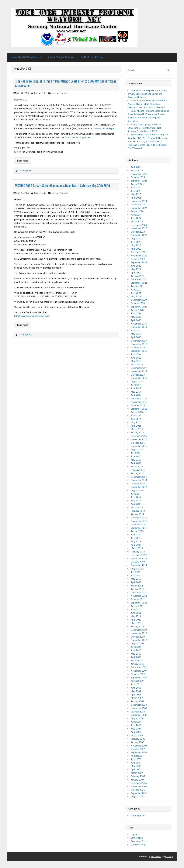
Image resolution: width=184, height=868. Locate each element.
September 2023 (139, 235)
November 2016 (139, 402)
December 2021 (139, 279)
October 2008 (138, 712)
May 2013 (136, 541)
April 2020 (136, 320)
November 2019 (139, 324)
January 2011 (137, 626)
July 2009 (136, 684)
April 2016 (136, 426)
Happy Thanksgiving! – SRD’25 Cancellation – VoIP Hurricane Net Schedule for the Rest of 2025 (144, 128)
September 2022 (139, 262)
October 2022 (138, 259)
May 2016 (136, 422)
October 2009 (138, 674)
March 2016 (137, 429)
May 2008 (136, 729)
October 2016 (138, 405)
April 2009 (136, 695)
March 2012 (137, 586)
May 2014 (136, 500)
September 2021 (139, 283)
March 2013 (137, 548)
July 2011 (136, 609)
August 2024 (137, 211)
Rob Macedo (40, 93)
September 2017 (139, 378)
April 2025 (136, 198)
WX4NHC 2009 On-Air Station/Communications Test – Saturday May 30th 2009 (63, 186)
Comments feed (139, 841)
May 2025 (136, 194)
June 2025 (136, 191)
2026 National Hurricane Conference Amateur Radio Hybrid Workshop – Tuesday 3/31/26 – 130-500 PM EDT (147, 104)
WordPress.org (138, 845)
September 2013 (139, 528)
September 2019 (139, 327)
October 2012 (138, 562)
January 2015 (137, 473)
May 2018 (136, 361)
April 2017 (136, 395)
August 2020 (137, 310)
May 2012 (136, 579)
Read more (23, 161)
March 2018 (137, 364)
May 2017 (136, 392)
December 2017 (139, 368)
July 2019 (136, 330)
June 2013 (136, 538)
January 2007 (137, 780)
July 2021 (136, 290)
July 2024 (136, 215)
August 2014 (137, 490)
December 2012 (139, 555)
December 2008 (139, 705)
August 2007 (137, 756)
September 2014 (139, 487)
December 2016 (139, 398)
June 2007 (136, 763)
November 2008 (139, 708)
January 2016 (137, 432)
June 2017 (136, 388)
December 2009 (139, 667)
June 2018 (136, 358)
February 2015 (138, 470)
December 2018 (139, 341)
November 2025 (139, 174)
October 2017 (138, 375)
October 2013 (138, 524)
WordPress (156, 856)
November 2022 (139, 256)
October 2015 (138, 443)
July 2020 (136, 313)
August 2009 (137, 681)
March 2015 (137, 466)
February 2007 (138, 776)
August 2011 (137, 606)
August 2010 (137, 643)
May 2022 (136, 269)
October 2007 (138, 749)
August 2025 (137, 184)
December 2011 (139, 592)
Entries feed (137, 838)
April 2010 (136, 657)
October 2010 (138, 637)
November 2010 (139, 633)
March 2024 (137, 222)
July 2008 (136, 722)
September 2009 (139, 678)
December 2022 (139, 252)
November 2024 (139, 201)
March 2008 (137, 735)
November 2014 (139, 480)
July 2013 (136, 535)
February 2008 (138, 739)
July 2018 (136, 354)
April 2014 (136, 504)
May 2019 (136, 334)
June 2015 (136, 456)
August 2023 (137, 239)
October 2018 (138, 347)
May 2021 (136, 296)
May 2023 (136, 245)
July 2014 (136, 494)
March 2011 (137, 623)
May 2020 (136, 317)
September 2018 (139, 351)
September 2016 (139, 409)
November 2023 (139, 228)
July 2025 (136, 187)
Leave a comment (60, 93)
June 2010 (136, 650)
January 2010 (137, 664)
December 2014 (139, 477)
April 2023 (136, 249)
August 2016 (137, 412)
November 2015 (139, 439)
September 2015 (139, 446)
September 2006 (139, 793)
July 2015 (136, 453)
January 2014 (137, 514)
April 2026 (136, 167)
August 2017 (137, 381)
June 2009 (136, 688)
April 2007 (136, 769)
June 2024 (136, 218)
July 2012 (136, 572)
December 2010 (139, 630)
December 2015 (139, 436)
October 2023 (138, 232)
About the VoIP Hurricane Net (27, 57)
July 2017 (136, 385)
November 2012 (139, 558)
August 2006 (137, 797)
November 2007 (139, 746)
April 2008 (136, 732)
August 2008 (137, 718)
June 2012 (136, 575)
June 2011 (136, 613)
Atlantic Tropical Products (61, 57)
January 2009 (137, 701)
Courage (169, 856)
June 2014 (136, 497)
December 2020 (139, 300)
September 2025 (139, 181)
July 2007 (136, 759)
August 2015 (137, 449)
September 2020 (139, 307)
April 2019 (136, 337)
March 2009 (137, 698)
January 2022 (137, 276)
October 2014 (138, 483)
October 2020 (138, 303)
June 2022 (136, 266)
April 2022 (136, 273)
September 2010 (139, 640)
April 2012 (136, 582)
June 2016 (136, 419)
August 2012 (137, 569)
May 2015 (136, 460)
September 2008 (139, 715)
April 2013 (136, 545)
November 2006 (139, 786)
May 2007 (136, 766)
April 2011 (136, 620)
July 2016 (136, 415)
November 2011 (139, 596)
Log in (134, 834)
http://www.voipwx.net (78, 137)
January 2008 (137, 742)
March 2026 (137, 170)
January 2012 (137, 589)
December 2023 (139, 225)
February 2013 (138, 552)
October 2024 (138, 204)
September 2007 (139, 752)
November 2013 (139, 521)
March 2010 (137, 661)
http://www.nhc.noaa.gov (103, 128)
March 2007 (137, 773)
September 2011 (139, 603)
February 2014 (138, 511)
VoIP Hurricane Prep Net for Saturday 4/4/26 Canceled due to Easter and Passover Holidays (147, 94)
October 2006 (138, 790)
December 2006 (139, 783)
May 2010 (136, 654)
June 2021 (136, 293)
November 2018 (139, 344)
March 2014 (137, 507)
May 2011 (136, 616)
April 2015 (136, 463)
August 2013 (137, 531)
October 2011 (138, 599)
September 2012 (139, 565)
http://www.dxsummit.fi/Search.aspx (32, 316)
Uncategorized (25, 170)
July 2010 (136, 647)
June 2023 (136, 242)
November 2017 (139, 371)
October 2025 (138, 177)
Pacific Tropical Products (93, 57)
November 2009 (139, 671)
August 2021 (137, 286)
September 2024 (139, 208)
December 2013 (139, 518)
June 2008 (136, 725)
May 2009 (136, 691)
